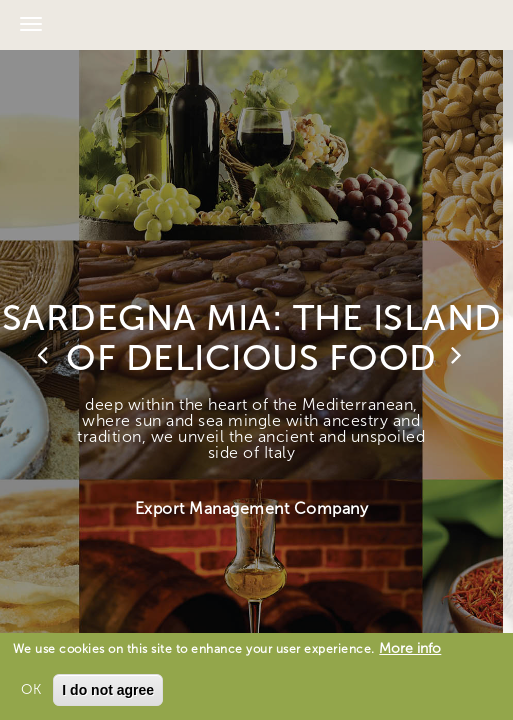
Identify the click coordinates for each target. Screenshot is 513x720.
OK (31, 689)
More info (410, 648)
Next (458, 355)
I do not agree (108, 690)
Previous (45, 355)
